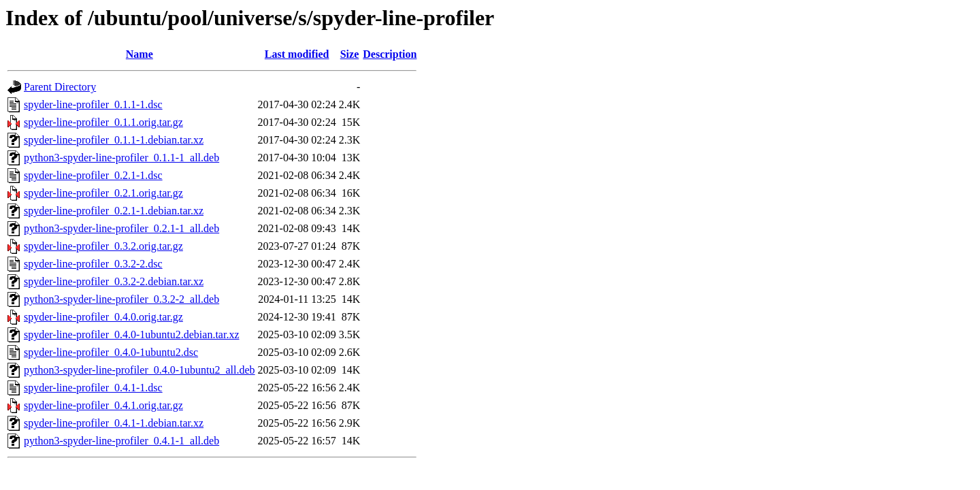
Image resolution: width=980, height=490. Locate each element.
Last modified (297, 54)
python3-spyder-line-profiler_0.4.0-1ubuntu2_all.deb (140, 370)
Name (140, 54)
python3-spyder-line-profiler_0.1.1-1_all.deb (121, 158)
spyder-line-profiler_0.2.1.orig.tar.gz (103, 193)
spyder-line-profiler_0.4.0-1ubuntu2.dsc (111, 352)
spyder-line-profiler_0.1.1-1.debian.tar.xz (114, 140)
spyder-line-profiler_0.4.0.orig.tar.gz (103, 317)
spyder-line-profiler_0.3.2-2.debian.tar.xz (114, 281)
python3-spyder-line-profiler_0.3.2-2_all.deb (121, 299)
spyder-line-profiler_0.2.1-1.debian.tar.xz (114, 211)
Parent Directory (60, 87)
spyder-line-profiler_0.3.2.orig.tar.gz (103, 246)
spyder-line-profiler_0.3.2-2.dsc (93, 264)
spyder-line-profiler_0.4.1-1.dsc (93, 388)
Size (350, 54)
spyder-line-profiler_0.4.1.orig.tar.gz (103, 405)
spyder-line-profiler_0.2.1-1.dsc (93, 175)
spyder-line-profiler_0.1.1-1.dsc (93, 104)
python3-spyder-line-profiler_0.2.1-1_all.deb (121, 228)
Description (390, 54)
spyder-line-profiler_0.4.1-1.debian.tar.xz (114, 423)
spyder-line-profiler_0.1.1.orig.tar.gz (103, 122)
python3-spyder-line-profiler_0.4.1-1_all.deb (121, 441)
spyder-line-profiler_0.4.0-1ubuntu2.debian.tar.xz (131, 334)
